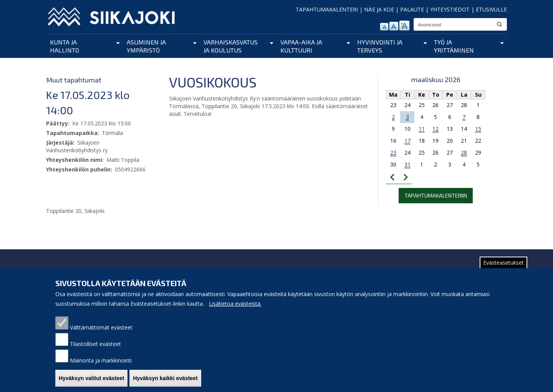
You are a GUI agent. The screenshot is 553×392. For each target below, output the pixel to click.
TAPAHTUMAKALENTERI (327, 9)
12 (435, 129)
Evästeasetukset (503, 270)
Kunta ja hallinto (65, 46)
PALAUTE (412, 9)
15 (478, 129)
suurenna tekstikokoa (404, 26)
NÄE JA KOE (379, 9)
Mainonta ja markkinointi (101, 368)
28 (464, 152)
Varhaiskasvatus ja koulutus (231, 46)
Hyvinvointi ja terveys (380, 46)
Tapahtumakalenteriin (436, 195)
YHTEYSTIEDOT (450, 9)
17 (407, 141)
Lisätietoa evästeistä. (235, 311)
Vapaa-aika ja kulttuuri (301, 46)
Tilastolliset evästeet (95, 352)
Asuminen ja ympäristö (146, 46)
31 (407, 164)
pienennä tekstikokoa (384, 27)
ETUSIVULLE (491, 9)
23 (393, 152)
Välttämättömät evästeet (101, 335)
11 (422, 129)
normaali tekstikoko (394, 26)
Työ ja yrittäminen (454, 46)
